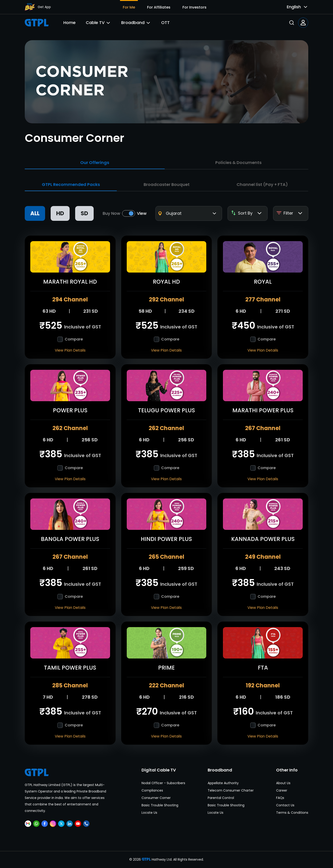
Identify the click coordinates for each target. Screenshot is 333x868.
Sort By (247, 213)
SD (84, 213)
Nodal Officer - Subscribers (163, 783)
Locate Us (149, 813)
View (142, 213)
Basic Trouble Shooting (160, 805)
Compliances (152, 790)
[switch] (129, 213)
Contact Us (285, 805)
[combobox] (293, 7)
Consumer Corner (156, 798)
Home (69, 23)
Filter (290, 213)
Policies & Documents (238, 162)
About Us (283, 783)
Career (282, 790)
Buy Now (111, 213)
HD (60, 213)
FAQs (280, 798)
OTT (165, 23)
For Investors (194, 7)
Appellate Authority (223, 783)
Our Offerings (95, 162)
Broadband (136, 23)
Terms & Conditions (292, 813)
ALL (35, 213)
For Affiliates (159, 7)
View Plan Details (70, 350)
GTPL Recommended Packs (71, 184)
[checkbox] (60, 339)
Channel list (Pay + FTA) (262, 184)
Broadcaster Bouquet (167, 184)
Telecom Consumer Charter (231, 790)
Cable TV (98, 23)
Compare (74, 339)
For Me (129, 7)
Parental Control (221, 798)
